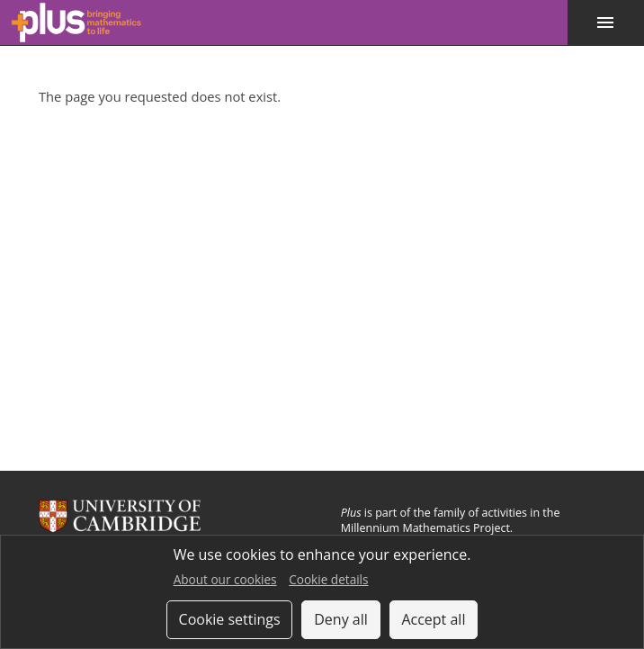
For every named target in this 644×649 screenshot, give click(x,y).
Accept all (433, 619)
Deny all (341, 619)
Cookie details (328, 579)
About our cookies (225, 579)
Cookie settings (230, 619)
